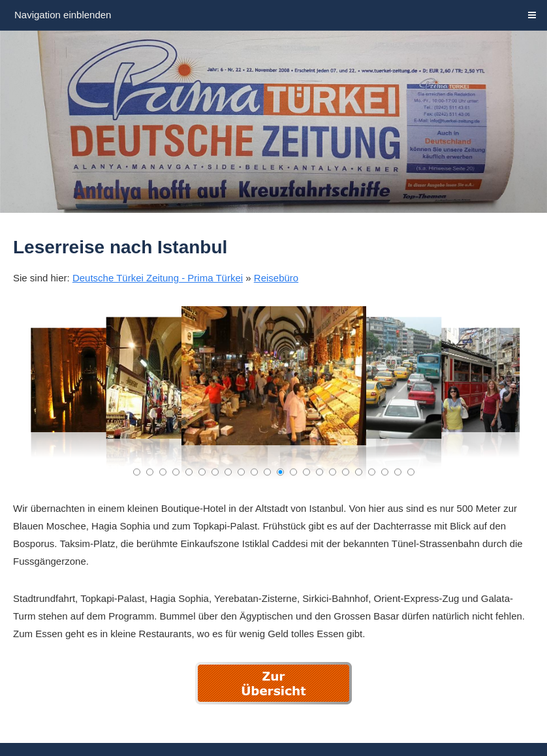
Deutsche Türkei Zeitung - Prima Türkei (158, 278)
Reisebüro (276, 278)
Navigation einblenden (63, 15)
